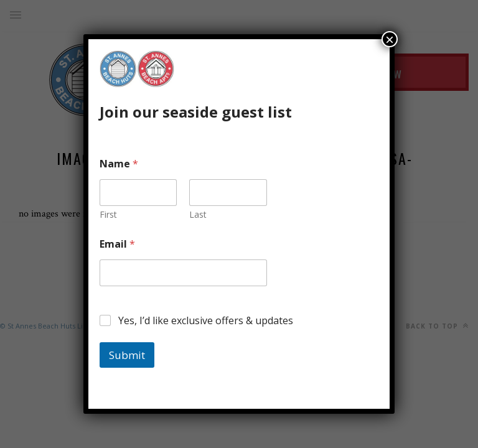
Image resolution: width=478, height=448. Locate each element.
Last (198, 214)
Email (117, 244)
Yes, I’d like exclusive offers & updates (206, 321)
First (108, 214)
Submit (127, 355)
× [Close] (390, 39)
